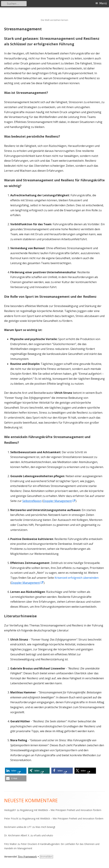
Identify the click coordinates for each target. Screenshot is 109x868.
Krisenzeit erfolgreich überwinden (77, 578)
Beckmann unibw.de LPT (18, 827)
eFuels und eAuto (43, 835)
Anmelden (46, 857)
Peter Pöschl (11, 818)
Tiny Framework (27, 857)
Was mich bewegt (45, 827)
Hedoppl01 (10, 810)
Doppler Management (59, 501)
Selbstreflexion (32, 501)
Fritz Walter (10, 844)
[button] (16, 771)
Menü (103, 3)
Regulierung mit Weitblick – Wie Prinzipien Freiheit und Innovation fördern (61, 810)
